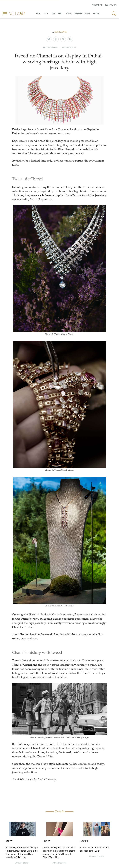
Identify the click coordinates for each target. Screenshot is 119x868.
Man (88, 14)
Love (46, 14)
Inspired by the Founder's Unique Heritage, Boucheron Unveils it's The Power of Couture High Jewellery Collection (22, 852)
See (53, 14)
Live (38, 14)
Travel (96, 14)
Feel (60, 14)
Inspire (79, 14)
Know (69, 14)
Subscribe (97, 5)
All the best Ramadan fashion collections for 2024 (95, 849)
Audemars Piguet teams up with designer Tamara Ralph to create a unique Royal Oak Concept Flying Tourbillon (59, 852)
